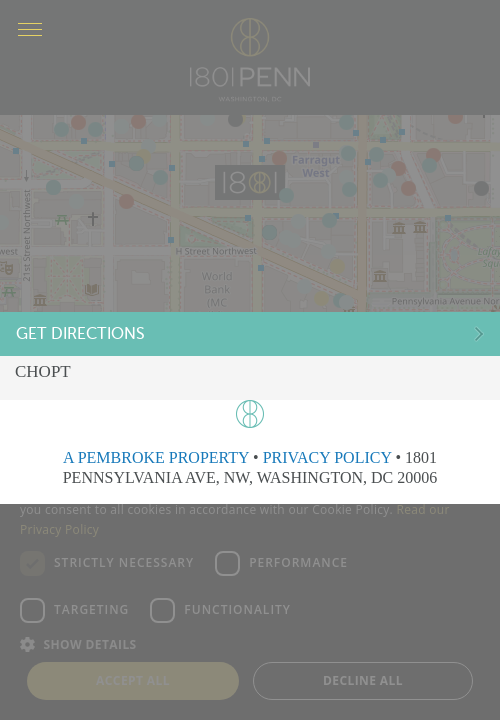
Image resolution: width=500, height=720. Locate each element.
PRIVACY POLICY (327, 457)
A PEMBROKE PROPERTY (156, 457)
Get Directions (82, 335)
